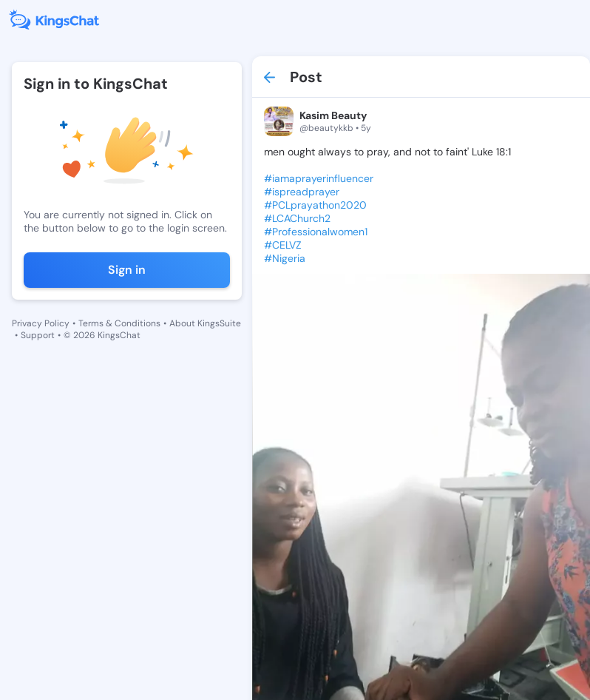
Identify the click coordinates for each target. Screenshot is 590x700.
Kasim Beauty (333, 115)
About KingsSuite (205, 323)
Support (38, 335)
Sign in (127, 270)
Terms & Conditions (119, 323)
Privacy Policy (41, 323)
